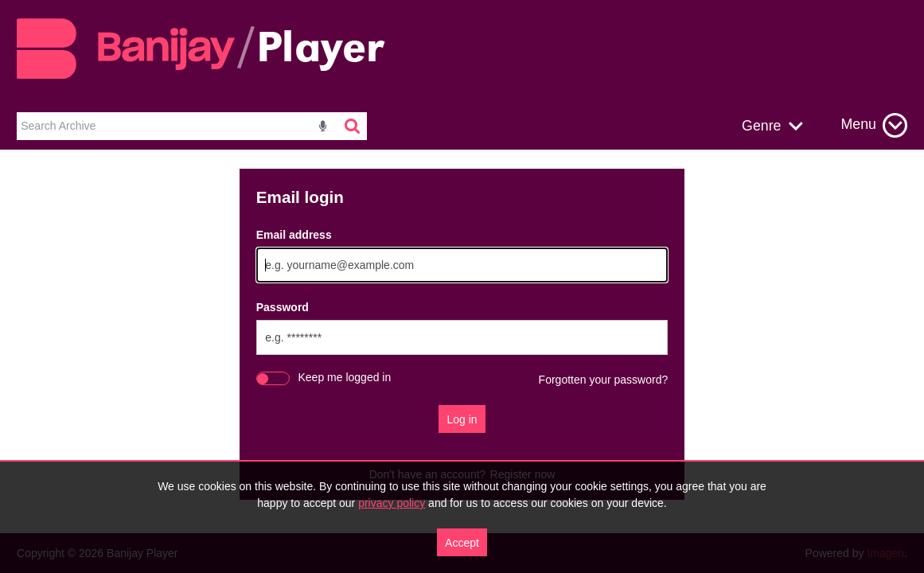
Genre (761, 126)
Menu (859, 124)
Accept (462, 543)
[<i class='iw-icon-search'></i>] (353, 126)
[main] (462, 334)
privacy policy (392, 503)
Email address (294, 235)
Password (283, 307)
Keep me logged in (345, 377)
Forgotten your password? (604, 380)
